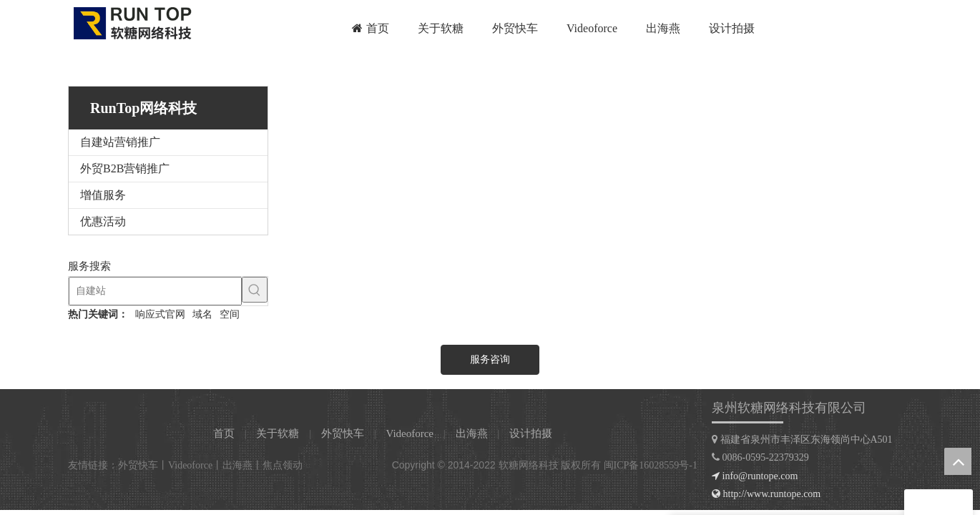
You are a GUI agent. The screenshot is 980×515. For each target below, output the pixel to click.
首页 (224, 433)
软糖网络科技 (529, 465)
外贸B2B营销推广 (125, 168)
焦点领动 (283, 465)
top (958, 461)
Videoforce (410, 433)
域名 (202, 314)
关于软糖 (278, 433)
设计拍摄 (531, 433)
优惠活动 (103, 221)
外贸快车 (343, 433)
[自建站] (155, 291)
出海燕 (472, 433)
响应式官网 (160, 314)
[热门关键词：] (255, 290)
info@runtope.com (760, 476)
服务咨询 (490, 359)
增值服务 (103, 195)
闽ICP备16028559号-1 (651, 465)
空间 (230, 314)
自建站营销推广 (120, 142)
